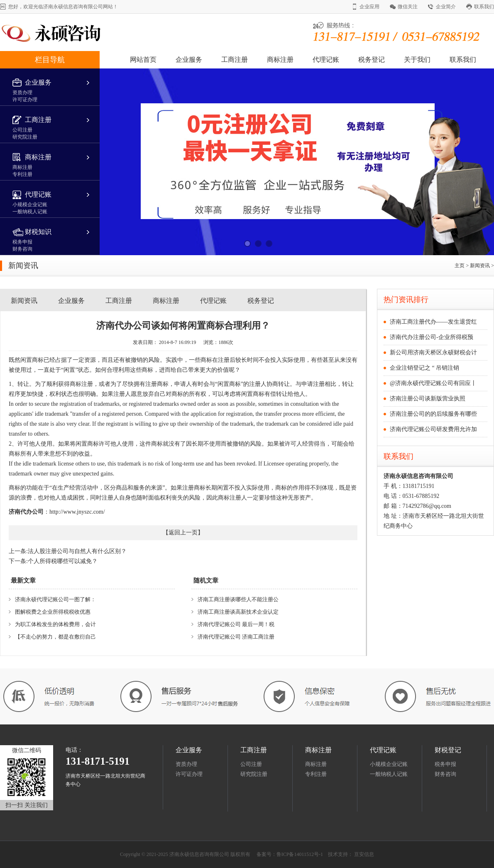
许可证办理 (189, 774)
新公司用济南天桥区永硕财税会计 (433, 352)
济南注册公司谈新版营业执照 (428, 399)
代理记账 (326, 60)
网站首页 (143, 60)
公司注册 (251, 764)
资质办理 (186, 764)
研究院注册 (254, 774)
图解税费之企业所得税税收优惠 (53, 612)
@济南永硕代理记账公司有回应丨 (433, 383)
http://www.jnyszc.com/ (77, 512)
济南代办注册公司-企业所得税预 (432, 337)
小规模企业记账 (389, 764)
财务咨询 (445, 774)
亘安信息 (364, 854)
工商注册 (235, 60)
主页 (460, 266)
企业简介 (446, 7)
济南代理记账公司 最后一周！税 (236, 624)
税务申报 (445, 764)
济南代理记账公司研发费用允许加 (433, 429)
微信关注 (408, 7)
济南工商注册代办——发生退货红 (433, 322)
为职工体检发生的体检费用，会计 (55, 624)
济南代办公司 (26, 512)
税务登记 (372, 60)
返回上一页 (183, 533)
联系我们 (484, 7)
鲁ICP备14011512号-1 (300, 854)
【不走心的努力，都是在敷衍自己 (55, 637)
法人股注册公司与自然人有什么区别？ (77, 551)
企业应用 (369, 7)
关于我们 (417, 60)
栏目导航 (50, 60)
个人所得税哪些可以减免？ (63, 561)
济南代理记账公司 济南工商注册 (236, 637)
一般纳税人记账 (389, 774)
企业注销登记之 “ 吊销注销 (424, 368)
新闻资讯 (481, 266)
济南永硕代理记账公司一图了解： (55, 599)
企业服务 (189, 60)
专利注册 (316, 774)
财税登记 (448, 750)
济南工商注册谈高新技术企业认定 (238, 612)
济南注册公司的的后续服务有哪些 (433, 414)
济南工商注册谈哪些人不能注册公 (238, 599)
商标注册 (280, 60)
